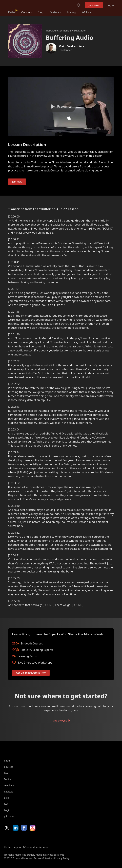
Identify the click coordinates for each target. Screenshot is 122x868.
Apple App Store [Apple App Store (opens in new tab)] (14, 838)
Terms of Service (43, 858)
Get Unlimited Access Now (31, 673)
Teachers (9, 785)
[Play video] (61, 106)
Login (110, 5)
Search (79, 5)
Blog (40, 12)
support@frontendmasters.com (32, 847)
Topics (8, 779)
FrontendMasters (26, 5)
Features (55, 12)
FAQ (6, 804)
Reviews (9, 792)
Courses (26, 12)
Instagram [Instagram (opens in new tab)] (33, 828)
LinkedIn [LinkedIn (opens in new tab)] (16, 828)
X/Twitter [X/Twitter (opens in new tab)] (7, 828)
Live (6, 773)
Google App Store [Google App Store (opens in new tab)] (38, 838)
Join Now (94, 5)
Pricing (71, 12)
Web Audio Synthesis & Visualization (66, 31)
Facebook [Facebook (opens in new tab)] (24, 828)
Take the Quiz (60, 721)
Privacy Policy (62, 858)
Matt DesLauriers (72, 46)
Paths (12, 12)
